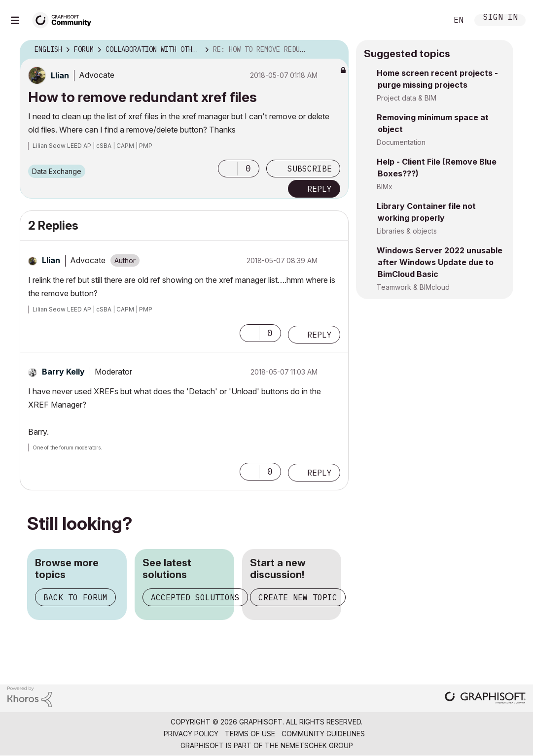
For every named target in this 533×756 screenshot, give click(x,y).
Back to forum (75, 597)
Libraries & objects (407, 231)
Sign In (500, 18)
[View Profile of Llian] (60, 75)
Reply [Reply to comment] (320, 335)
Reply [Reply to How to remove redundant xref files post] (320, 189)
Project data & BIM (407, 98)
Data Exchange (57, 171)
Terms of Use (250, 734)
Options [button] (335, 50)
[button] (228, 169)
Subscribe (310, 169)
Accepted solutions (195, 597)
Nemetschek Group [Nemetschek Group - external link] (317, 745)
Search (429, 20)
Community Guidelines (323, 734)
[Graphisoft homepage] (485, 699)
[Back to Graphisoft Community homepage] (65, 19)
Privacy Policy (191, 734)
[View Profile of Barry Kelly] (63, 372)
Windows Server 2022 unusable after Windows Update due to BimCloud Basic (440, 262)
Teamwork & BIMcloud (413, 287)
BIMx (385, 187)
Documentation (401, 142)
